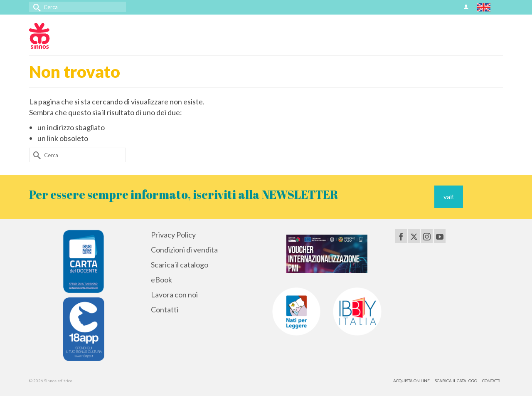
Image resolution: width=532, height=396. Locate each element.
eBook (161, 280)
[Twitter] (414, 236)
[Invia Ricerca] (35, 7)
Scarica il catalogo (180, 265)
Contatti (165, 309)
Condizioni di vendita (184, 250)
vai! (449, 197)
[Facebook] (401, 236)
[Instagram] (427, 236)
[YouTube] (440, 236)
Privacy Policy (173, 235)
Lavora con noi (174, 295)
